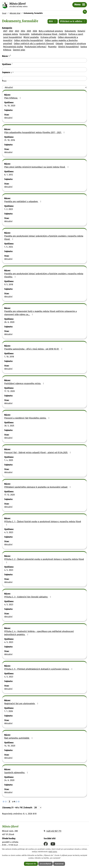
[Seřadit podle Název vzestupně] (11, 55)
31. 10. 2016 (10, 140)
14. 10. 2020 (10, 106)
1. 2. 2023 (9, 209)
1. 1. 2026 (9, 711)
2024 (23, 31)
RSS (53, 21)
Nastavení (59, 864)
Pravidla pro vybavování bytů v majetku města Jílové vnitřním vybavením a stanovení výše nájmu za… (41, 313)
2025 (29, 31)
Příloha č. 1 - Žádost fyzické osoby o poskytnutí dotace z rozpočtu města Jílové (43, 523)
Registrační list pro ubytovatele (22, 704)
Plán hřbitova (13, 98)
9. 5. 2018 (9, 284)
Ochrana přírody (48, 37)
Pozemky (52, 47)
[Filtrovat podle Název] (44, 60)
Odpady (59, 44)
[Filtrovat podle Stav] (44, 87)
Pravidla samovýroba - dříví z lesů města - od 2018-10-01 (34, 349)
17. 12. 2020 (10, 391)
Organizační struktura (75, 44)
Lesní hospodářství (13, 37)
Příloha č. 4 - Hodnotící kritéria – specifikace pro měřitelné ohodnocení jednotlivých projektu (39, 633)
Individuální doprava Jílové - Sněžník (49, 34)
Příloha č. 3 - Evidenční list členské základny (28, 597)
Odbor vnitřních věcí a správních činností (34, 44)
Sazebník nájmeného (17, 773)
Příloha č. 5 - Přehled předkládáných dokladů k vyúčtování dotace (39, 669)
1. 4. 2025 (9, 460)
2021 (5, 31)
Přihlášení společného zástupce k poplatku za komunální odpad (38, 487)
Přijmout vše (31, 864)
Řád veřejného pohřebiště (19, 738)
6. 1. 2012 (9, 175)
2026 (35, 31)
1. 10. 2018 (9, 357)
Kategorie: (7, 28)
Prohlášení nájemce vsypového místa (25, 384)
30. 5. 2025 (9, 426)
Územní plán (19, 50)
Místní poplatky (31, 37)
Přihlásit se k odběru (73, 21)
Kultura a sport (76, 34)
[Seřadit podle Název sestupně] (11, 56)
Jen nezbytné (45, 864)
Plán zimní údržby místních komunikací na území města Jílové (37, 167)
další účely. (53, 852)
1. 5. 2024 (9, 247)
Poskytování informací (35, 47)
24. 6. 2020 (9, 780)
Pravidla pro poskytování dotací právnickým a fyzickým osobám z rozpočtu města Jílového (44, 275)
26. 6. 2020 (9, 322)
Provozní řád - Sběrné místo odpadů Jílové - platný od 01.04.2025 (38, 453)
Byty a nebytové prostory (51, 31)
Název (6, 56)
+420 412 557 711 (54, 831)
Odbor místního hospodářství (29, 40)
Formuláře (24, 34)
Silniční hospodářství (68, 47)
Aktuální (8, 118)
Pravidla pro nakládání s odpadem (23, 202)
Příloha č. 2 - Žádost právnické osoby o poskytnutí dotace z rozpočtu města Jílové (44, 561)
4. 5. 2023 (9, 532)
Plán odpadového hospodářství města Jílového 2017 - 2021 (35, 132)
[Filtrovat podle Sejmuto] (44, 78)
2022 (11, 31)
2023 (17, 31)
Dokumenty (70, 31)
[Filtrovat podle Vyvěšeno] (44, 70)
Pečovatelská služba (13, 47)
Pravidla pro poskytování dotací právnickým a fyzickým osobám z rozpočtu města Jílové (44, 238)
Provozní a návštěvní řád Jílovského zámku (27, 418)
